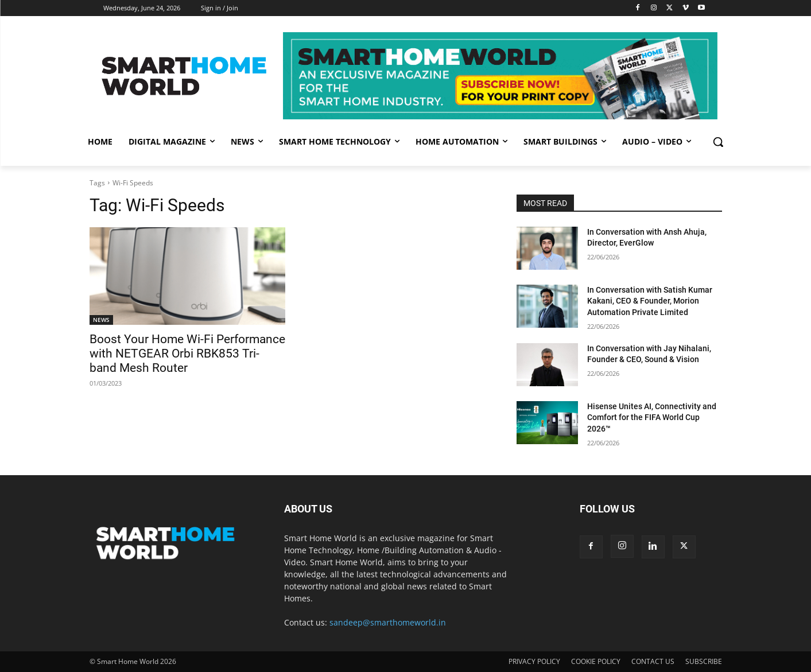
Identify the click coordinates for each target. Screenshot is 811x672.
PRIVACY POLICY (534, 661)
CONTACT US (653, 661)
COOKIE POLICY (596, 661)
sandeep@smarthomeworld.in (388, 622)
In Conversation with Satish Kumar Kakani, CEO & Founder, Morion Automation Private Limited (650, 301)
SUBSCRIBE (704, 661)
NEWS (101, 320)
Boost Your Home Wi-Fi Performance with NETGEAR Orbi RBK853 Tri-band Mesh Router (187, 354)
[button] (718, 142)
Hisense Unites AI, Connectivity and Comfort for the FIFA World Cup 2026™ (652, 417)
